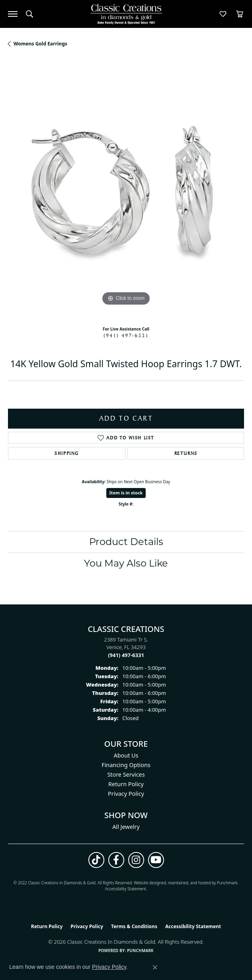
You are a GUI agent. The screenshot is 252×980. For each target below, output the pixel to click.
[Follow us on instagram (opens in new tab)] (136, 860)
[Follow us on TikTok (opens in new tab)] (96, 860)
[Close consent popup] (155, 967)
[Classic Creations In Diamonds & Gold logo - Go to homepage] (126, 14)
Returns (186, 453)
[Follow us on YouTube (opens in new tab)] (156, 860)
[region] (126, 190)
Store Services (126, 774)
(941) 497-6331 (126, 335)
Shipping (67, 453)
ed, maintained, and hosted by (189, 883)
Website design (147, 883)
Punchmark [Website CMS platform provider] (140, 950)
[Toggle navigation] (13, 14)
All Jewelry (126, 827)
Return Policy (126, 784)
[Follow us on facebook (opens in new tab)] (116, 860)
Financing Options (126, 765)
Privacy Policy (126, 794)
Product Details (126, 542)
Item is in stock (126, 493)
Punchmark (227, 883)
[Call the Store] (126, 655)
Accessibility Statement (126, 889)
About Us (126, 755)
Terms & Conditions (134, 926)
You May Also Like (126, 563)
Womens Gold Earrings (40, 44)
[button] (29, 14)
